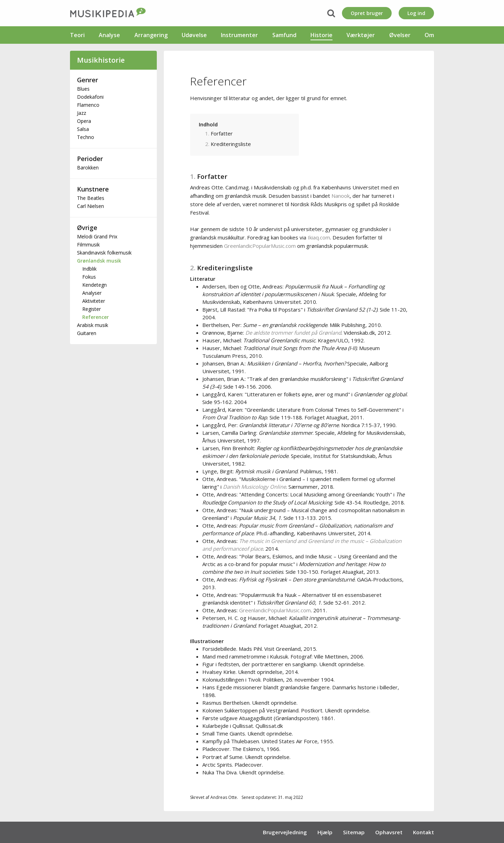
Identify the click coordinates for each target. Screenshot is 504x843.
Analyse (109, 35)
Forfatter (222, 133)
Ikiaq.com (319, 237)
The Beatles (91, 198)
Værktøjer (361, 35)
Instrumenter (239, 35)
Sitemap (354, 832)
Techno (86, 137)
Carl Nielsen (90, 206)
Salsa (83, 129)
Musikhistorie (101, 60)
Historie (321, 35)
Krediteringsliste (231, 144)
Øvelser (400, 35)
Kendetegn (94, 285)
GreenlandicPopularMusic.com (260, 246)
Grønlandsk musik (99, 261)
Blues (83, 89)
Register (92, 309)
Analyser (92, 293)
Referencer (96, 317)
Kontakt (423, 832)
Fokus (89, 277)
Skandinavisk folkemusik (104, 253)
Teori (77, 35)
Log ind (416, 13)
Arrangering (151, 35)
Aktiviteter (94, 301)
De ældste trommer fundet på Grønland (293, 333)
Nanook (341, 196)
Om (429, 35)
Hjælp (325, 832)
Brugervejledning (285, 832)
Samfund (284, 35)
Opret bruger (367, 13)
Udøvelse (194, 35)
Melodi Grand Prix (97, 236)
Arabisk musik (93, 325)
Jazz (82, 113)
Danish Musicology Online (254, 487)
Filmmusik (88, 245)
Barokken (88, 168)
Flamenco (88, 105)
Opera (84, 121)
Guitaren (87, 333)
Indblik (89, 269)
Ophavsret (389, 832)
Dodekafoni (90, 97)
